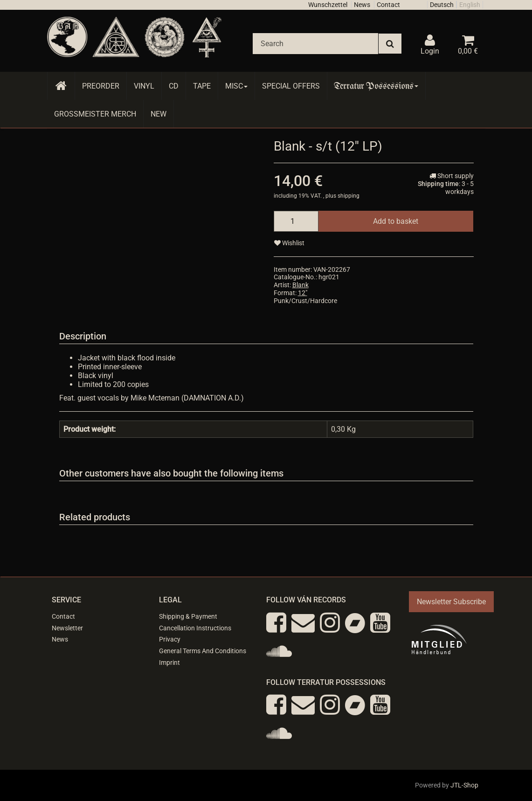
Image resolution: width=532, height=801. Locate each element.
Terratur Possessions (376, 86)
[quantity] (296, 221)
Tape (202, 86)
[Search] (315, 44)
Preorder (101, 86)
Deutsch (442, 5)
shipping (349, 196)
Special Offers (291, 86)
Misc (236, 86)
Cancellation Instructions (195, 628)
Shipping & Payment (188, 616)
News (362, 5)
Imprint (169, 663)
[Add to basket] (396, 221)
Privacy (170, 639)
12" (303, 293)
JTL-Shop (464, 785)
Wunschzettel (328, 5)
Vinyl (144, 86)
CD (174, 86)
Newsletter (67, 628)
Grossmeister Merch (95, 114)
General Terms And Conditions (203, 651)
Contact (388, 5)
